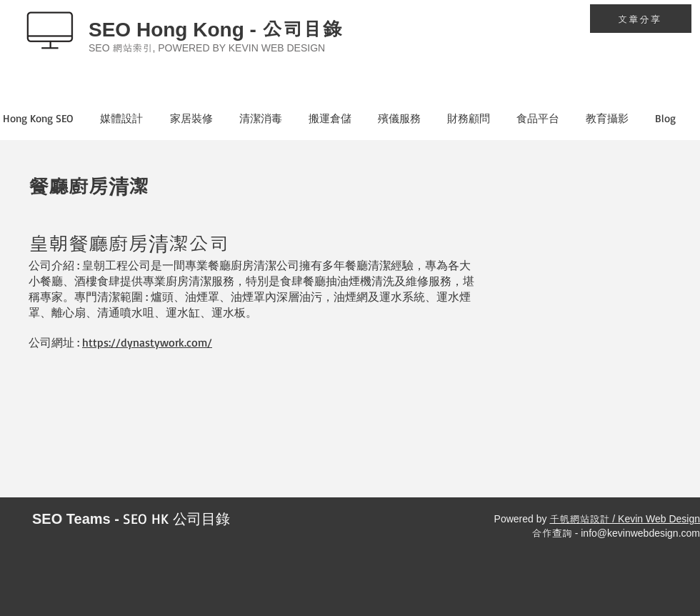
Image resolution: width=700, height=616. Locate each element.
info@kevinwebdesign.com (640, 533)
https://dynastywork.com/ (147, 342)
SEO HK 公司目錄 (176, 518)
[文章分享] (641, 19)
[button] (132, 119)
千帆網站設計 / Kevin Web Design (625, 519)
